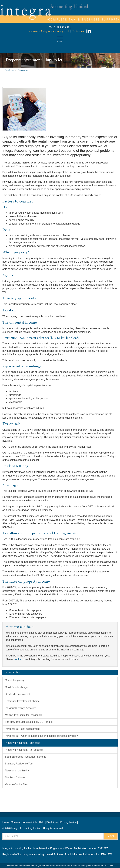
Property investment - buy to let (22, 743)
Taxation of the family (17, 771)
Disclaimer (52, 822)
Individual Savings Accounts (21, 708)
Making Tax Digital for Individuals (23, 715)
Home (6, 822)
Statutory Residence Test (19, 764)
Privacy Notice (68, 822)
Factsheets (9, 70)
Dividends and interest (17, 694)
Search (111, 836)
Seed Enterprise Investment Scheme (26, 757)
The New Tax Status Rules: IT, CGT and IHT (30, 722)
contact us (20, 659)
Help (42, 822)
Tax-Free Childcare (16, 778)
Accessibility (30, 822)
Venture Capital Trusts (17, 785)
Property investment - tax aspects (24, 750)
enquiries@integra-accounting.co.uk (49, 31)
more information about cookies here (68, 866)
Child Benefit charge (16, 687)
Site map (16, 822)
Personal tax (23, 70)
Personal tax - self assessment (22, 729)
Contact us (78, 31)
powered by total (100, 866)
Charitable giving (14, 680)
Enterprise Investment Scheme (22, 701)
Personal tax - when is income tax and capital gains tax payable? (41, 736)
